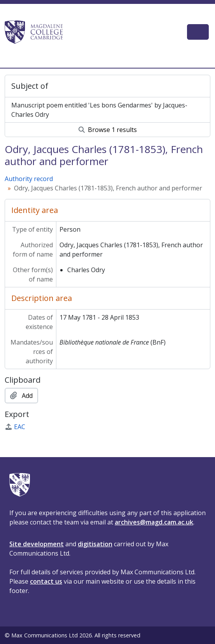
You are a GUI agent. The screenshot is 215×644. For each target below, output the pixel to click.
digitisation (95, 544)
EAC (15, 427)
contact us (46, 581)
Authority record (29, 179)
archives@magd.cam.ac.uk (154, 522)
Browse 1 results (108, 130)
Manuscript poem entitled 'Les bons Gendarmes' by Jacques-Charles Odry (99, 110)
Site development (37, 544)
